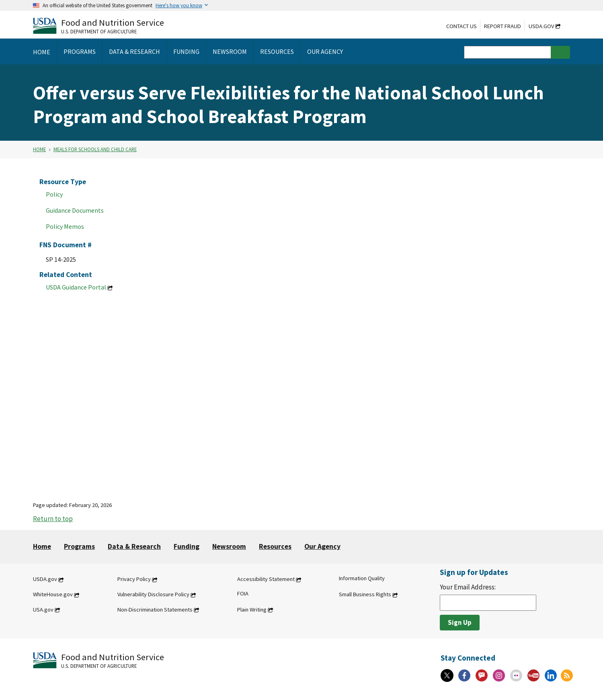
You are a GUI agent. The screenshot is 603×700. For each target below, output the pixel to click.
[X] (447, 675)
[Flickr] (516, 675)
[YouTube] (533, 675)
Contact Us (461, 26)
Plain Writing (252, 610)
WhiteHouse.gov (53, 595)
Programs (79, 546)
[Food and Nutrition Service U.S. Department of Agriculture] (98, 26)
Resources (275, 546)
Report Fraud (503, 26)
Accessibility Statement (266, 579)
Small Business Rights (365, 595)
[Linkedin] (551, 675)
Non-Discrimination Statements (155, 610)
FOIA (243, 594)
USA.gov (43, 610)
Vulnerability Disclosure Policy (153, 595)
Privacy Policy (134, 579)
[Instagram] (499, 675)
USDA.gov (541, 26)
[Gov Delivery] (482, 675)
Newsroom (229, 546)
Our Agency (322, 546)
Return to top (53, 519)
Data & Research (134, 546)
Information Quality (362, 579)
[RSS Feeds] (567, 675)
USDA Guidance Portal (76, 287)
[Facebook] (464, 675)
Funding (187, 546)
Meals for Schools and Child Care (95, 149)
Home (39, 149)
